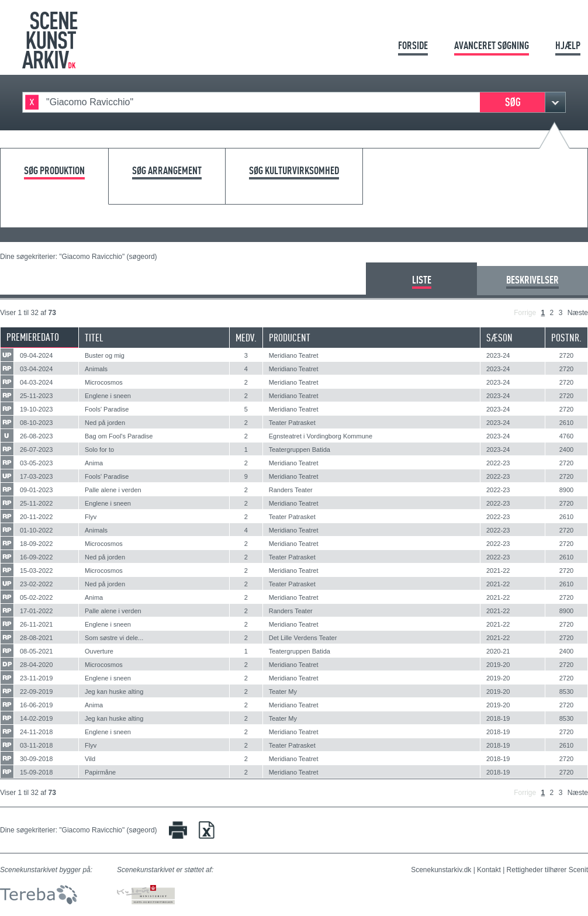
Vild (90, 759)
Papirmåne (100, 772)
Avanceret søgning (492, 45)
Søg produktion (54, 171)
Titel (94, 338)
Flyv (91, 517)
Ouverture (99, 651)
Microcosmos (104, 382)
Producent (290, 338)
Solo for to (99, 450)
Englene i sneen (108, 396)
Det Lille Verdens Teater (303, 638)
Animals (96, 369)
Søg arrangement (167, 171)
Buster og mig (105, 355)
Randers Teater (291, 490)
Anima (94, 463)
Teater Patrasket (292, 423)
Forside (413, 45)
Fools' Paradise (107, 409)
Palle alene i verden (113, 490)
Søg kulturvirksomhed (294, 171)
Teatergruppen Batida (300, 450)
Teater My (283, 692)
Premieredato (33, 337)
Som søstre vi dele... (114, 638)
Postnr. (566, 338)
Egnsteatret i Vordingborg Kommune (321, 436)
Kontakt (489, 870)
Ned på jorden (105, 423)
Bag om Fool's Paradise (119, 436)
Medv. (246, 338)
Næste (578, 313)
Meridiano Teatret (294, 355)
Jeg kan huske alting (114, 692)
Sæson (499, 338)
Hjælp (568, 45)
